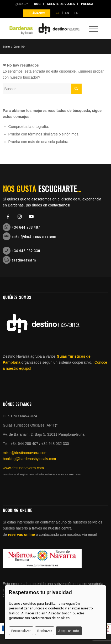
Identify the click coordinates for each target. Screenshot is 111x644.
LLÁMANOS (37, 13)
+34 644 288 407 (26, 227)
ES (58, 13)
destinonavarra (24, 260)
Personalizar (21, 631)
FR (76, 13)
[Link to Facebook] (8, 217)
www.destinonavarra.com (23, 468)
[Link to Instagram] (20, 217)
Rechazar (45, 631)
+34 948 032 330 (26, 251)
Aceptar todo (69, 631)
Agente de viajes (61, 4)
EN (67, 13)
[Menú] (91, 29)
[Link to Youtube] (31, 217)
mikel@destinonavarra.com (34, 236)
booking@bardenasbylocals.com (30, 459)
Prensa (87, 4)
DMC (37, 4)
